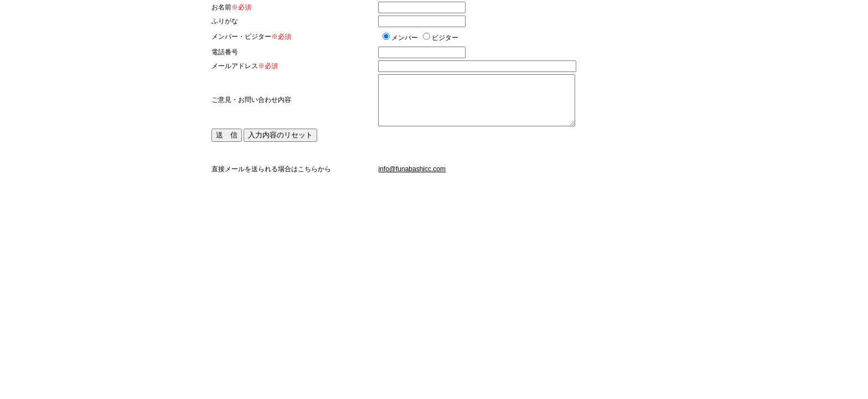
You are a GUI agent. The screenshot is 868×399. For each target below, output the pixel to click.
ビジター (445, 38)
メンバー (405, 38)
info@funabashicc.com (412, 169)
